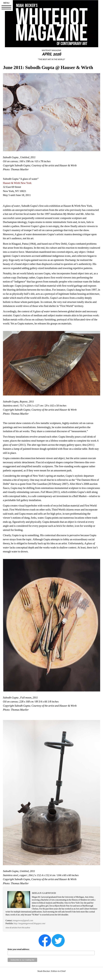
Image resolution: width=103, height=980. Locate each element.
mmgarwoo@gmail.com (23, 920)
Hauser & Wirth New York (17, 183)
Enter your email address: (19, 949)
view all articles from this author (18, 928)
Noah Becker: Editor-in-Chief (51, 971)
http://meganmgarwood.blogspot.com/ (30, 923)
